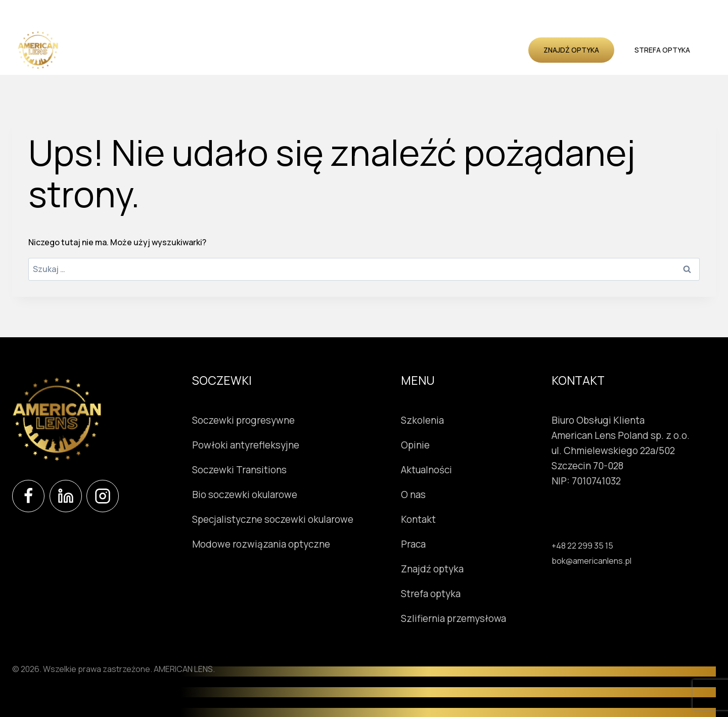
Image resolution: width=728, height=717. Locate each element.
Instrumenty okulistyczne (263, 50)
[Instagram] (103, 496)
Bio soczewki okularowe (245, 495)
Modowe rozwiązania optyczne (261, 544)
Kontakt (507, 50)
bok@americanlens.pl (591, 561)
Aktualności (426, 50)
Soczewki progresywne (243, 420)
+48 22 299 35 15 (582, 546)
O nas (470, 50)
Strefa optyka (662, 50)
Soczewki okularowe (163, 50)
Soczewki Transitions (239, 470)
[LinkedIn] (66, 496)
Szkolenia (342, 50)
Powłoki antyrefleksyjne (246, 445)
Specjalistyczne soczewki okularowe (273, 519)
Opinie (381, 50)
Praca (435, 544)
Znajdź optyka (571, 50)
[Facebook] (28, 496)
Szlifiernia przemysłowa (475, 618)
